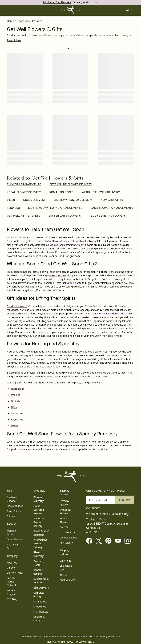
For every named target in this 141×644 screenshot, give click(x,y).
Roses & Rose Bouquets (41, 533)
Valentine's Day (66, 568)
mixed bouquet (58, 276)
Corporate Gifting (39, 595)
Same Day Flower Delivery (39, 522)
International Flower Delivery (40, 544)
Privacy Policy (107, 636)
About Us (12, 563)
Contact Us (93, 528)
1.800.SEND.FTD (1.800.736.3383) (107, 524)
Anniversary (66, 543)
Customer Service (12, 499)
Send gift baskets (17, 306)
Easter (63, 575)
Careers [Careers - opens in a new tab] (11, 568)
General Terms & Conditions (56, 636)
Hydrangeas (18, 389)
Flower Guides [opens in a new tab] (15, 506)
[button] (9, 10)
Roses (15, 426)
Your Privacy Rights (56, 642)
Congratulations (69, 538)
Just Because (67, 532)
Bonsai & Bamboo (38, 572)
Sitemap (12, 516)
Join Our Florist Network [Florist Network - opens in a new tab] (12, 582)
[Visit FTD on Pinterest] (110, 541)
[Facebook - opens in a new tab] (91, 541)
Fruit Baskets (41, 612)
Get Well (64, 527)
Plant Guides (14, 511)
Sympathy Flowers (65, 512)
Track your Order (13, 546)
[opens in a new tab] (119, 541)
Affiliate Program (12, 592)
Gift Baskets (40, 602)
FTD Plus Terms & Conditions (84, 636)
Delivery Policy (15, 573)
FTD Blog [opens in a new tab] (12, 599)
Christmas (65, 561)
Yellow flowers (85, 245)
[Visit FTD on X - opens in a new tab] (100, 541)
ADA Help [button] (92, 532)
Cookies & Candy (39, 619)
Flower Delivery (39, 499)
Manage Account (12, 533)
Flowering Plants (39, 563)
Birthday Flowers (64, 503)
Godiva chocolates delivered (107, 314)
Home (11, 21)
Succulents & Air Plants (41, 581)
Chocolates (40, 607)
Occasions (23, 21)
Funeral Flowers (64, 520)
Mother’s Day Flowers (57, 3)
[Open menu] (9, 10)
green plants (74, 283)
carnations (70, 245)
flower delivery (61, 241)
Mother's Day (67, 580)
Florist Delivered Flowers (39, 510)
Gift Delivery (41, 588)
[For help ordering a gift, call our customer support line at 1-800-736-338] (70, 10)
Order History (14, 539)
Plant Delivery (39, 554)
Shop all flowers (16, 449)
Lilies (14, 407)
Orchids (15, 401)
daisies (54, 245)
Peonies (16, 395)
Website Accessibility (31, 636)
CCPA (118, 636)
